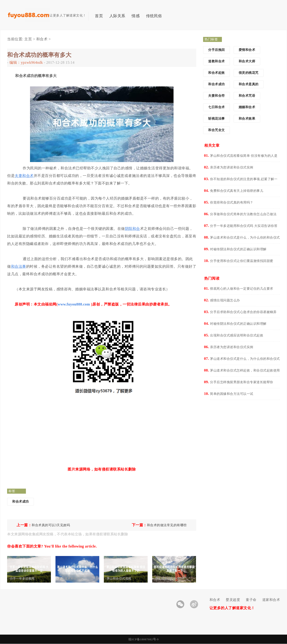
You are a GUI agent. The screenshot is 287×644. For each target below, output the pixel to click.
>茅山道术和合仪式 (73, 579)
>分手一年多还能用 (25, 579)
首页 (99, 16)
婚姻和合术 (247, 107)
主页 (28, 39)
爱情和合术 (247, 50)
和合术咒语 (247, 96)
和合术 (42, 39)
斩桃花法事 (217, 119)
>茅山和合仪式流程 (122, 579)
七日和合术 (217, 107)
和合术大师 (247, 61)
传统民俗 (154, 16)
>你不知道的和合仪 (170, 579)
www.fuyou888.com (74, 304)
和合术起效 (217, 73)
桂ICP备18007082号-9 (143, 639)
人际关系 (117, 16)
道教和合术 (217, 61)
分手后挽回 (217, 50)
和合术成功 (21, 502)
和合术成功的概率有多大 (39, 55)
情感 (136, 16)
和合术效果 (247, 119)
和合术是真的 (249, 84)
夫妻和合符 (217, 96)
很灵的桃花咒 (249, 73)
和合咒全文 (217, 130)
